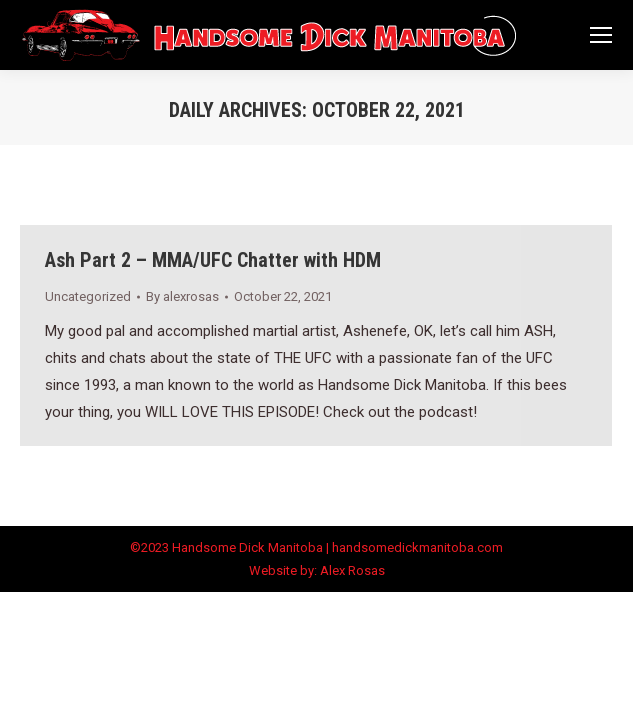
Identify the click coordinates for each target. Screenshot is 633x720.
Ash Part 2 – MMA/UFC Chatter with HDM (213, 260)
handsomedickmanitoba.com (417, 547)
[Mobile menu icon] (601, 35)
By (182, 296)
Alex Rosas (352, 570)
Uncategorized (88, 296)
